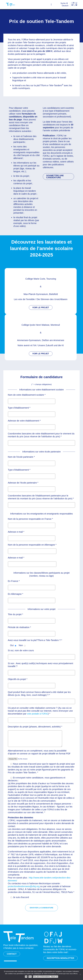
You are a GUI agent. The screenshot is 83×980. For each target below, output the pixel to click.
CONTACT (12, 954)
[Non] (80, 974)
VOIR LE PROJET (41, 308)
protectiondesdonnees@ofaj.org (24, 886)
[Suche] (64, 3)
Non (30, 977)
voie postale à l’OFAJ (37, 714)
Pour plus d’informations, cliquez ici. (46, 977)
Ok (26, 977)
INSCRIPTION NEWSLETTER (60, 958)
